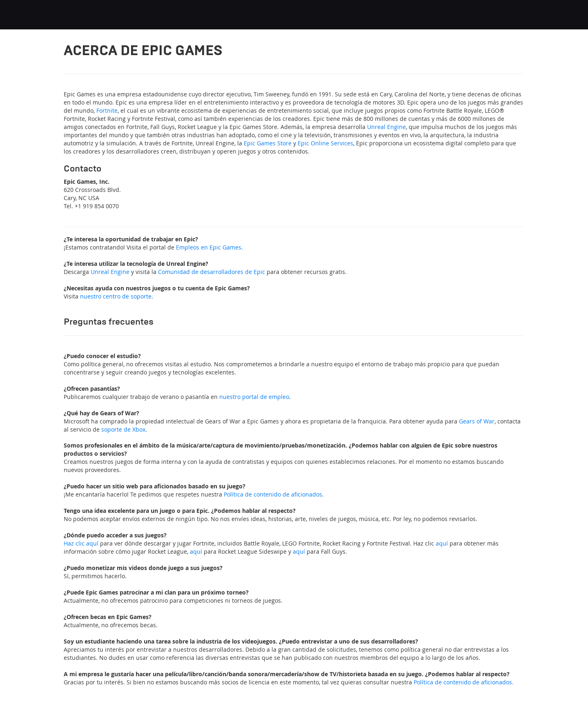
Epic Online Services (325, 143)
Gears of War (477, 421)
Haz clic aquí (81, 543)
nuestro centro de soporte (116, 296)
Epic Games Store (268, 143)
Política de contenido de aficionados (273, 494)
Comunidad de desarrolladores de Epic (212, 272)
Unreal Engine (386, 127)
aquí (442, 543)
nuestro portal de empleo (254, 397)
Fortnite (107, 110)
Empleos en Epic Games (209, 247)
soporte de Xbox (123, 429)
